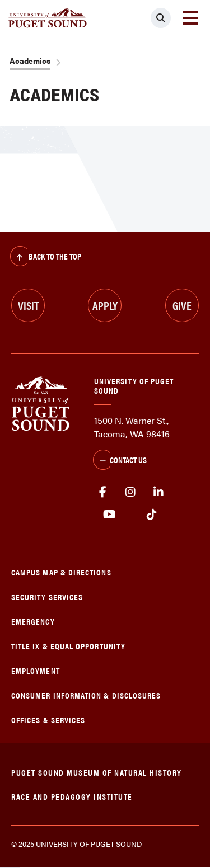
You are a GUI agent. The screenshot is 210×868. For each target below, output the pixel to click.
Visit (28, 305)
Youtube (109, 515)
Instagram (130, 492)
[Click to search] (161, 18)
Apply (105, 305)
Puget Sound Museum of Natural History (97, 772)
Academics (30, 60)
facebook (102, 492)
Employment (36, 670)
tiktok (151, 515)
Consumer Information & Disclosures (86, 695)
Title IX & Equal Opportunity (68, 646)
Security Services (47, 596)
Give (182, 305)
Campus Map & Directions (61, 572)
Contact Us (120, 461)
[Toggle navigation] (190, 18)
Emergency (33, 621)
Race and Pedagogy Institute (72, 796)
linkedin (158, 492)
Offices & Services (48, 720)
